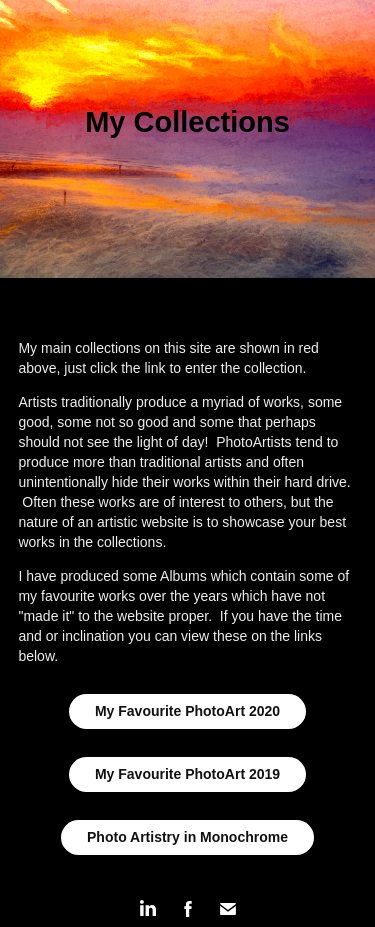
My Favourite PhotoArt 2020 (187, 711)
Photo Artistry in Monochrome (187, 837)
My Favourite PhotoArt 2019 (187, 774)
